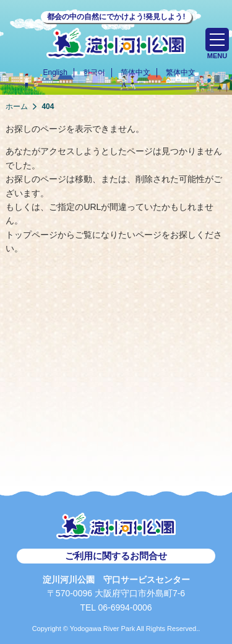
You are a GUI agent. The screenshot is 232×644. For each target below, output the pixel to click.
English (55, 72)
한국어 (94, 72)
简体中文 (135, 72)
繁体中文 (181, 72)
